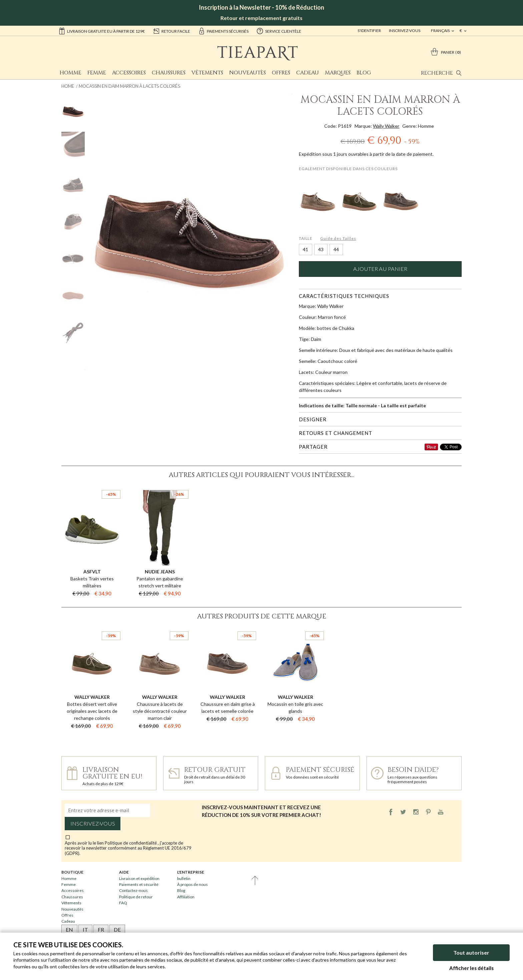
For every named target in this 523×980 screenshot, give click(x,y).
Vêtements (207, 73)
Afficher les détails (471, 968)
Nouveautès (247, 73)
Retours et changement (336, 433)
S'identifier (369, 31)
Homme (71, 73)
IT (85, 929)
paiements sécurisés (223, 31)
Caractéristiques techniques (344, 296)
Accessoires (129, 73)
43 (321, 249)
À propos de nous (192, 884)
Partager (313, 447)
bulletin (184, 878)
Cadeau (308, 73)
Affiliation (186, 897)
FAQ (123, 903)
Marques (338, 73)
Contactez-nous (133, 890)
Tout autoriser (471, 952)
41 (306, 249)
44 (336, 249)
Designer (313, 419)
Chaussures (169, 73)
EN (69, 929)
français (441, 31)
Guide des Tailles (338, 238)
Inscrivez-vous (405, 31)
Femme (97, 73)
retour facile (171, 31)
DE (117, 929)
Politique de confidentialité (131, 843)
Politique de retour (136, 897)
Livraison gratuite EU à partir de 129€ (102, 31)
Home (68, 86)
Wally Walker (386, 126)
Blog (364, 73)
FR (101, 929)
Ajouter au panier (380, 269)
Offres (281, 73)
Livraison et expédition (139, 878)
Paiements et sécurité (139, 884)
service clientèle (279, 31)
